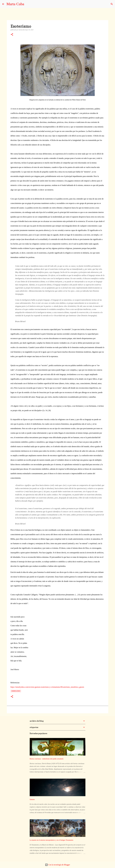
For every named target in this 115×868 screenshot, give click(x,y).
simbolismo (16, 691)
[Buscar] (112, 4)
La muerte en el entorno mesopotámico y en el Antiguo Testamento (52, 840)
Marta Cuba (15, 4)
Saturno (32, 799)
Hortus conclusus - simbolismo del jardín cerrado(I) (47, 759)
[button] (12, 35)
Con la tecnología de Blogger (58, 865)
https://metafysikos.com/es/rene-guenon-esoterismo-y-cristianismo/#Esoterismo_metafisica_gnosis (47, 687)
